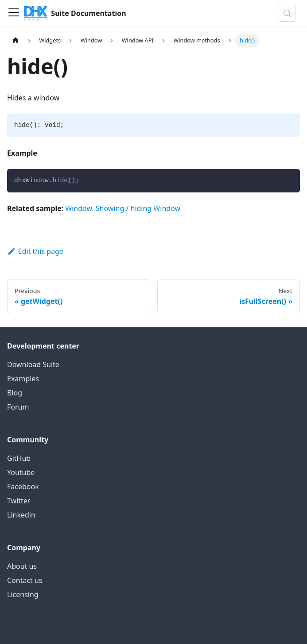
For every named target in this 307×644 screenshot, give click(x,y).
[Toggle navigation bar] (14, 13)
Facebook (23, 487)
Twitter (19, 501)
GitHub (19, 458)
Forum (18, 407)
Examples (23, 379)
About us (22, 566)
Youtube (21, 472)
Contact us (25, 580)
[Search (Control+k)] (287, 13)
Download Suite (33, 364)
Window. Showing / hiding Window (123, 208)
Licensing (23, 594)
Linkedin (21, 515)
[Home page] (16, 40)
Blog (15, 393)
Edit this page (35, 251)
